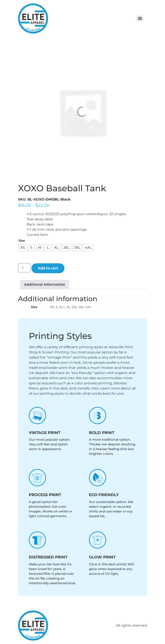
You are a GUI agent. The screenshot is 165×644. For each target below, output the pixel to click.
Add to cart (48, 268)
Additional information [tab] (45, 284)
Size (22, 241)
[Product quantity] (24, 268)
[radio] (23, 248)
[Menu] (140, 18)
